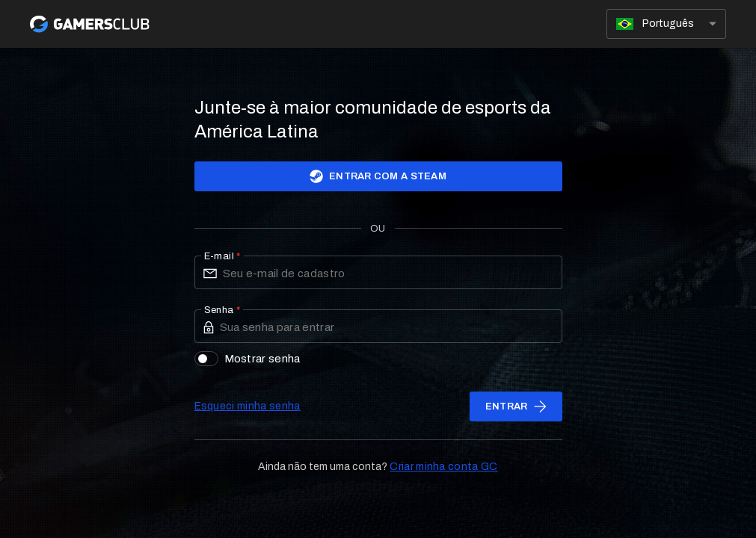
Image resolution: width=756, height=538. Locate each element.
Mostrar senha (248, 359)
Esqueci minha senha (248, 406)
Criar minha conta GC (443, 467)
